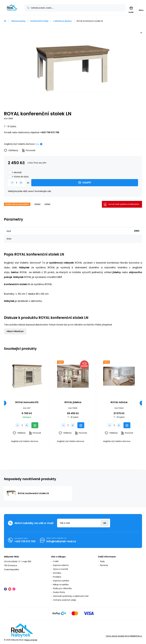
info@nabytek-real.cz (61, 541)
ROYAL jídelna (73, 402)
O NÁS (56, 561)
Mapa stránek (31, 640)
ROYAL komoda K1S (27, 402)
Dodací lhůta (59, 592)
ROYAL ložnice (119, 402)
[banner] (12, 8)
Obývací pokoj (18, 21)
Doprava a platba (61, 581)
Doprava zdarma (61, 565)
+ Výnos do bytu (18, 177)
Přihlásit (105, 523)
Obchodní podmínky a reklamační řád (71, 596)
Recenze (104, 565)
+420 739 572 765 (50, 132)
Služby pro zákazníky (62, 588)
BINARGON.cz (136, 636)
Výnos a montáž (60, 569)
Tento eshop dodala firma (118, 636)
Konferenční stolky (39, 21)
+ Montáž (15, 172)
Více (37, 144)
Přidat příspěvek (15, 331)
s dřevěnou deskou (63, 21)
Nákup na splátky (61, 585)
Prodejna (57, 577)
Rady (102, 561)
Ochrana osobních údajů (65, 600)
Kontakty (57, 573)
